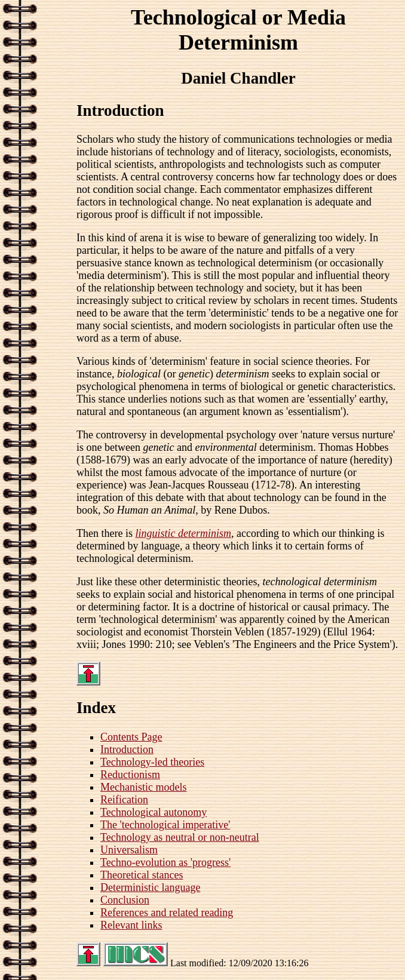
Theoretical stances (142, 875)
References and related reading (167, 913)
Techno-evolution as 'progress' (165, 862)
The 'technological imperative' (165, 825)
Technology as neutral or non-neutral (180, 837)
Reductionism (130, 775)
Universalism (129, 850)
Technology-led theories (152, 762)
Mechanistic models (143, 787)
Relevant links (131, 925)
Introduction (127, 749)
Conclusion (125, 900)
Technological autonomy (154, 812)
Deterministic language (150, 887)
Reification (124, 800)
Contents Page (131, 737)
